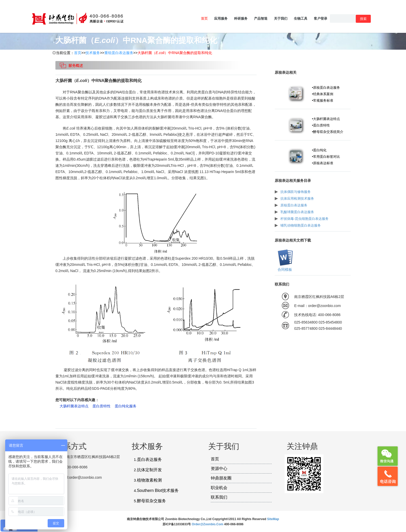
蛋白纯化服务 (126, 406)
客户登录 (321, 18)
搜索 (363, 19)
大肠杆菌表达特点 (74, 406)
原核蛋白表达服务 (294, 205)
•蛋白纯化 (319, 150)
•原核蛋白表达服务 (326, 88)
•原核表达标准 (323, 163)
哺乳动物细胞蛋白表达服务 (301, 225)
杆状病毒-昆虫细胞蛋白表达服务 (304, 219)
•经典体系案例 (323, 94)
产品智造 (261, 18)
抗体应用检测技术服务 (297, 198)
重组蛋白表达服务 (119, 53)
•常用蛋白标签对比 (326, 157)
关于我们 (281, 18)
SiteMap (273, 519)
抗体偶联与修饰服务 (296, 192)
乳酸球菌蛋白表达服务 (297, 212)
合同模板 (284, 269)
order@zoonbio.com (208, 524)
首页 (204, 18)
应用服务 (221, 18)
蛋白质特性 (102, 406)
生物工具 (301, 18)
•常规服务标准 (323, 100)
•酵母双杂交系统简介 (328, 132)
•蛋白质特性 (321, 125)
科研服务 (241, 18)
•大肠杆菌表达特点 (326, 119)
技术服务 (93, 53)
